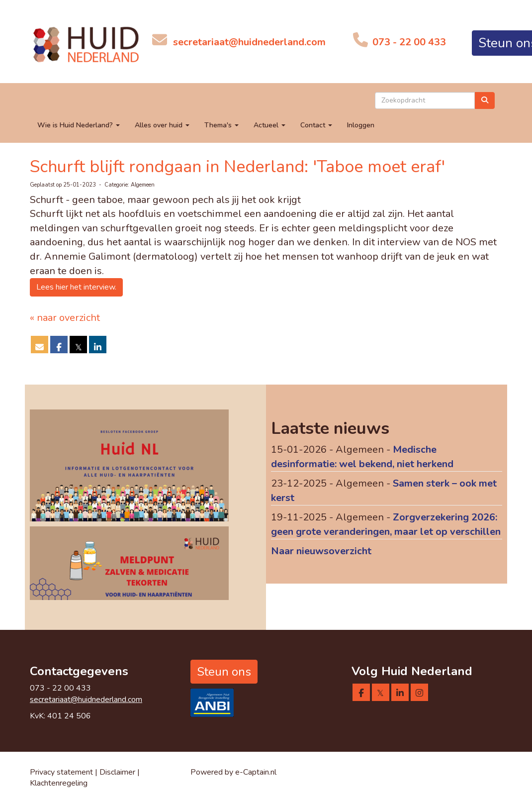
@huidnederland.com (249, 42)
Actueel (269, 125)
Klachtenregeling (59, 783)
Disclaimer (118, 772)
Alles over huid (162, 125)
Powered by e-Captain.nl (233, 772)
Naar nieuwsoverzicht (321, 551)
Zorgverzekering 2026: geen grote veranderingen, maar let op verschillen (386, 524)
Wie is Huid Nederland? (79, 125)
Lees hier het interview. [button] (76, 287)
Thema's (222, 125)
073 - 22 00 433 (408, 42)
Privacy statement (61, 772)
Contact (316, 125)
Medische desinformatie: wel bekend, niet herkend (362, 457)
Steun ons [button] (224, 672)
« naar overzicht (65, 318)
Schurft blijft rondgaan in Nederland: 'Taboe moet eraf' (237, 167)
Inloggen (361, 125)
